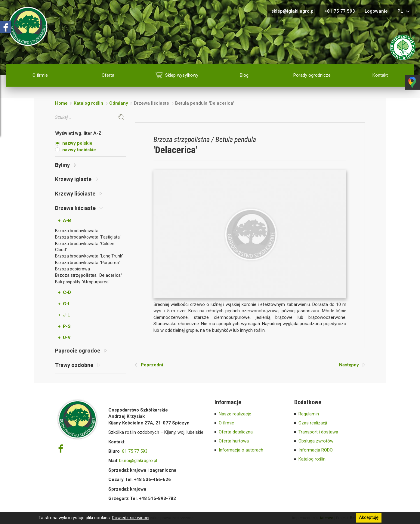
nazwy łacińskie (79, 150)
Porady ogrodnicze (312, 75)
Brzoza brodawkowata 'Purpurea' (87, 263)
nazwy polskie (77, 143)
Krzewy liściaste (79, 194)
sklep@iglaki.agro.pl (293, 11)
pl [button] (404, 11)
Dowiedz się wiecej (131, 518)
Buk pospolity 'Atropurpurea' (82, 282)
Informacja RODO (316, 450)
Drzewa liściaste (79, 208)
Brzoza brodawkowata (77, 231)
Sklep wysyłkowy (182, 75)
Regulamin (309, 414)
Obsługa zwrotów (316, 441)
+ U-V (64, 338)
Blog (244, 75)
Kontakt (380, 75)
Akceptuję (369, 518)
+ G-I (64, 304)
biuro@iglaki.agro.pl (138, 461)
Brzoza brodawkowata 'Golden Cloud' (85, 247)
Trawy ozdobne (77, 365)
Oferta (108, 75)
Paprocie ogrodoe (81, 351)
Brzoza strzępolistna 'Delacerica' (88, 275)
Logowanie (376, 11)
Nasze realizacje (235, 414)
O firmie (40, 75)
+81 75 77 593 (340, 11)
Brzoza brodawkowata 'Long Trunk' (89, 256)
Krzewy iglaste (77, 179)
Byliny (66, 165)
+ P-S (64, 326)
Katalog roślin (88, 103)
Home (61, 103)
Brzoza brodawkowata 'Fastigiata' (88, 237)
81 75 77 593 (135, 451)
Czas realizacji (313, 423)
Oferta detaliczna (236, 432)
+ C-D (65, 292)
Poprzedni (149, 365)
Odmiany (119, 103)
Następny (352, 365)
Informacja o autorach (241, 450)
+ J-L (64, 315)
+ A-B (65, 220)
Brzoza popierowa (73, 269)
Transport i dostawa (318, 432)
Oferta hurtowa (234, 441)
